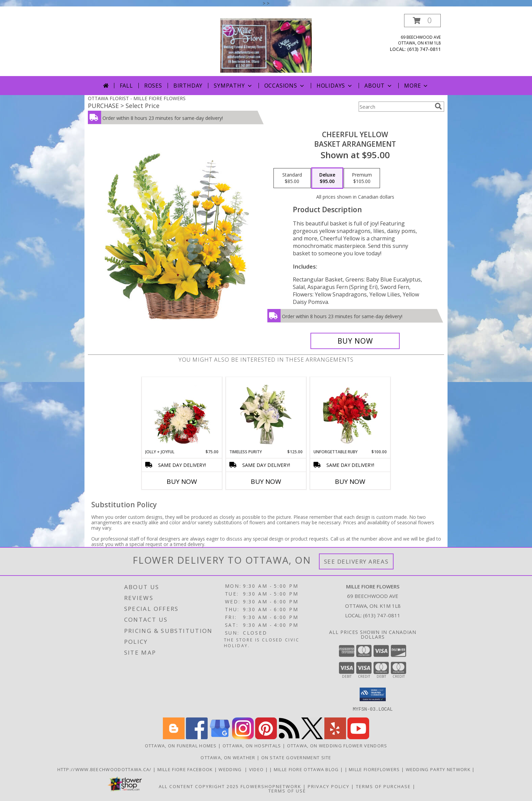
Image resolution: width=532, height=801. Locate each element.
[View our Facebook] (197, 737)
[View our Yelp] (335, 737)
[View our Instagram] (243, 737)
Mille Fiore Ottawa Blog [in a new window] (307, 769)
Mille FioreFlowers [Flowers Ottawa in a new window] (375, 769)
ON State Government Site (296, 757)
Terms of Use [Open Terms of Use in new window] (287, 790)
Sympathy (233, 86)
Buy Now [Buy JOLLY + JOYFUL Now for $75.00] (182, 481)
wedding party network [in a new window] (439, 769)
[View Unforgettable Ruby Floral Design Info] (350, 413)
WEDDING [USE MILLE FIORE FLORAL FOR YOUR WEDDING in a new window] (232, 769)
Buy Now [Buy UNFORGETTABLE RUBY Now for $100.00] (350, 481)
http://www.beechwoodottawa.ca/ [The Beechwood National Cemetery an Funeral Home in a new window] (105, 769)
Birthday (188, 86)
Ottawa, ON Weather (228, 757)
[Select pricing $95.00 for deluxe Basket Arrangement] (327, 178)
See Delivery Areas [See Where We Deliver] (356, 561)
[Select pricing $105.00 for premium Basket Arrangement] (362, 178)
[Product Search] (395, 107)
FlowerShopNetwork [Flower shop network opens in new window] (271, 786)
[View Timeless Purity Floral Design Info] (266, 413)
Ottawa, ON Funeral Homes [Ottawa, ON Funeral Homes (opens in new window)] (181, 745)
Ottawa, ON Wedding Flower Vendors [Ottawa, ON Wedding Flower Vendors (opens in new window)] (337, 745)
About (379, 86)
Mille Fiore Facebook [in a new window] (186, 769)
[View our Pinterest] (266, 737)
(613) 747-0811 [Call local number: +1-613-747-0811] (424, 49)
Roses (153, 86)
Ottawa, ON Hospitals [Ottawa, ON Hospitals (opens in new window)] (252, 745)
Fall (126, 86)
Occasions (285, 86)
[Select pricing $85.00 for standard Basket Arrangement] (292, 178)
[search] (438, 106)
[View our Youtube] (358, 737)
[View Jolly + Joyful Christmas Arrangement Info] (182, 413)
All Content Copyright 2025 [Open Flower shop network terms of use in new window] (199, 786)
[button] (422, 21)
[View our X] (312, 737)
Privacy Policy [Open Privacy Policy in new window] (329, 786)
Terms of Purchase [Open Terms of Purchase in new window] (383, 786)
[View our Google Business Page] (220, 737)
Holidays (335, 86)
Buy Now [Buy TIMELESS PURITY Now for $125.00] (266, 481)
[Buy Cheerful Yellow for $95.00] (355, 341)
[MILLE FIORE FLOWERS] (266, 45)
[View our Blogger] (174, 737)
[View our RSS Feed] (289, 737)
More (416, 86)
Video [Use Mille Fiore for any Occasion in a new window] (257, 769)
